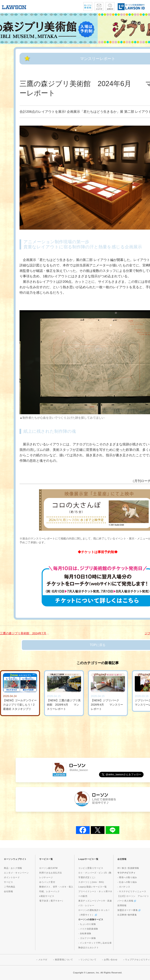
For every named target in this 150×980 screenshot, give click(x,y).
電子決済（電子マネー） (52, 901)
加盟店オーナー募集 (129, 910)
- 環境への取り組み (127, 877)
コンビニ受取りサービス (91, 868)
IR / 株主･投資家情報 (128, 868)
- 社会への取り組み (127, 882)
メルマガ (43, 960)
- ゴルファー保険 (87, 938)
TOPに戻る (98, 645)
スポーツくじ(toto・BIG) (91, 882)
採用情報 (122, 905)
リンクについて (88, 960)
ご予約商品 (10, 887)
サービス (8, 882)
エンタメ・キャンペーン (16, 873)
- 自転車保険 (85, 933)
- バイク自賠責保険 (88, 929)
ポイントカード (12, 877)
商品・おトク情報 (13, 868)
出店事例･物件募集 (127, 915)
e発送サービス (47, 896)
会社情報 (8, 891)
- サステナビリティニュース (132, 891)
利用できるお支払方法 (51, 873)
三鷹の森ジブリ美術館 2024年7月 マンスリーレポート (25, 633)
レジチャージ (46, 877)
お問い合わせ (111, 960)
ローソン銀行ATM (48, 868)
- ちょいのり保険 (87, 924)
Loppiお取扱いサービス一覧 (93, 887)
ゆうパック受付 (47, 882)
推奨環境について (64, 960)
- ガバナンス (124, 887)
